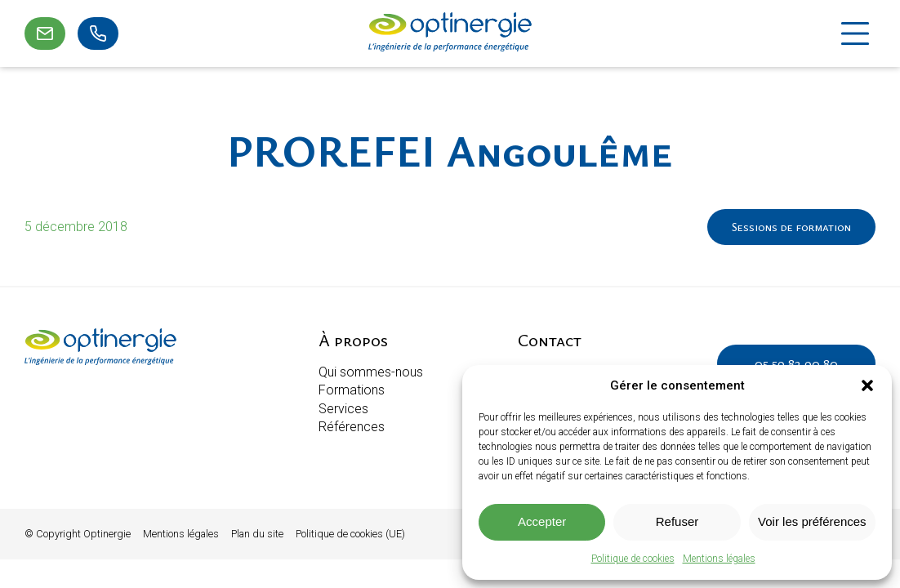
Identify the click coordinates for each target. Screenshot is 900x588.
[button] (867, 385)
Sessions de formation (791, 227)
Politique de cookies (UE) (350, 534)
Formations (352, 390)
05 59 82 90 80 (796, 363)
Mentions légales (719, 559)
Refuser (677, 521)
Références (352, 427)
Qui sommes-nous (371, 372)
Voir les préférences (812, 521)
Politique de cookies (633, 559)
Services (343, 409)
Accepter (542, 521)
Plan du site (257, 534)
